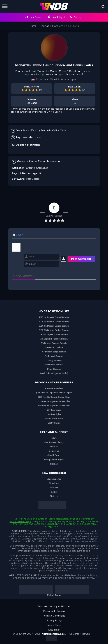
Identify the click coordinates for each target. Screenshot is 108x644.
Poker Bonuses (54, 369)
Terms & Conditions (54, 616)
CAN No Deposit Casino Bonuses (54, 326)
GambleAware (54, 455)
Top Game (32, 103)
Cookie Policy (54, 625)
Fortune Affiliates (36, 168)
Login (18, 235)
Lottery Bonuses (54, 360)
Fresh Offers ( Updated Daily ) (54, 373)
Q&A (54, 438)
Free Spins (36, 17)
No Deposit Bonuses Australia (54, 339)
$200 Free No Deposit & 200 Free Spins (54, 393)
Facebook (54, 488)
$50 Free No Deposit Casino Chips (54, 406)
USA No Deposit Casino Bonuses (54, 317)
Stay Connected (54, 479)
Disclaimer (54, 630)
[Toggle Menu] (5, 6)
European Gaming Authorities (54, 606)
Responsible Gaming (54, 611)
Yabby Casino (54, 423)
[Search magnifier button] (103, 7)
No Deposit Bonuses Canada (54, 343)
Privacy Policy (54, 620)
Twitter (54, 492)
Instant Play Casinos (54, 419)
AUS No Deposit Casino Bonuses (54, 322)
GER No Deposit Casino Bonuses (54, 330)
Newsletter (54, 483)
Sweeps (78, 17)
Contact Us (54, 451)
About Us (54, 447)
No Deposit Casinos (54, 347)
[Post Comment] (81, 259)
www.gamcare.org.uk (54, 460)
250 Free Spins (54, 410)
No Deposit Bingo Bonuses (54, 352)
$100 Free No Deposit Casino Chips (54, 397)
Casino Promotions (54, 388)
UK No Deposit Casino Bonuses (54, 334)
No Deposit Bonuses (54, 356)
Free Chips (59, 17)
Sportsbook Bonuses (54, 365)
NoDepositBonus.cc (67, 519)
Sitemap (54, 464)
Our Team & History (54, 442)
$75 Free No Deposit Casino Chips (54, 401)
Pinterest (54, 496)
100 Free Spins (54, 414)
